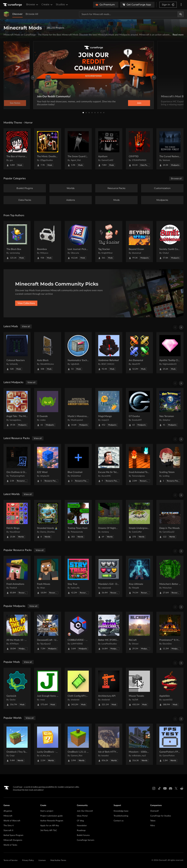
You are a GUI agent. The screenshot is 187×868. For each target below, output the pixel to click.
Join (139, 103)
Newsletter (82, 826)
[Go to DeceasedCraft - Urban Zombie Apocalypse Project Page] (48, 632)
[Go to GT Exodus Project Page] (139, 409)
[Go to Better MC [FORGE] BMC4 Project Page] (109, 632)
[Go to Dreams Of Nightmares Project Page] (109, 520)
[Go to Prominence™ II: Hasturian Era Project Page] (170, 632)
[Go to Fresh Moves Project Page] (48, 576)
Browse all (176, 179)
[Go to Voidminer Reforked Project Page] (109, 353)
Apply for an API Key (50, 826)
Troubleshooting (121, 816)
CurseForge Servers (86, 840)
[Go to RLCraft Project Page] (139, 632)
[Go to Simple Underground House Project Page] (139, 520)
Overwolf (154, 811)
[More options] (181, 5)
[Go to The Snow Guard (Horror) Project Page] (78, 149)
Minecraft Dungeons (13, 840)
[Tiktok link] (159, 788)
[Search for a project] (128, 14)
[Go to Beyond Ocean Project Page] (139, 242)
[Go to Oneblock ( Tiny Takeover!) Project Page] (17, 744)
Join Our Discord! (85, 811)
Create (47, 5)
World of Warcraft (12, 821)
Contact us (119, 821)
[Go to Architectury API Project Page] (109, 688)
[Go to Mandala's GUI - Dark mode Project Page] (109, 576)
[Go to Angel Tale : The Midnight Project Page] (17, 409)
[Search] (181, 14)
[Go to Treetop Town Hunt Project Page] (78, 520)
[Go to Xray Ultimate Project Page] (139, 576)
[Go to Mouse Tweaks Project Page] (139, 688)
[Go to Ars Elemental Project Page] (139, 353)
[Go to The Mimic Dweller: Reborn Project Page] (48, 149)
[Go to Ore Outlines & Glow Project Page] (17, 465)
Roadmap (81, 830)
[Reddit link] (182, 788)
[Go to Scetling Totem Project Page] (170, 465)
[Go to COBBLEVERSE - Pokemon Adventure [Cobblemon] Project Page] (78, 632)
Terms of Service (11, 860)
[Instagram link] (154, 788)
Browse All (32, 14)
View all (26, 326)
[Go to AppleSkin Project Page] (170, 688)
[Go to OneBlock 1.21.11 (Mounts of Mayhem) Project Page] (78, 744)
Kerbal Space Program (13, 835)
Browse (32, 5)
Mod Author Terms (58, 860)
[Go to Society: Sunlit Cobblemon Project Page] (170, 242)
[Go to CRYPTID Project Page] (139, 149)
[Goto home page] (13, 5)
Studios (62, 5)
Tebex (153, 821)
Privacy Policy (28, 860)
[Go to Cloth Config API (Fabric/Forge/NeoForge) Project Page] (78, 688)
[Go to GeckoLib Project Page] (17, 688)
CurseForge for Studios (161, 816)
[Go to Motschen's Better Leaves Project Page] (170, 576)
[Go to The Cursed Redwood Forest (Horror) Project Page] (170, 149)
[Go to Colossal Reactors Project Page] (17, 353)
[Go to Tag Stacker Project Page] (109, 242)
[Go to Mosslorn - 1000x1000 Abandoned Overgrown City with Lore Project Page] (139, 744)
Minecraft (8, 816)
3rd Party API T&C (49, 830)
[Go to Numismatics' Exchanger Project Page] (78, 353)
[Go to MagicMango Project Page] (109, 409)
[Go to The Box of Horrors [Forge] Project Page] (17, 149)
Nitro (153, 826)
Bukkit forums (83, 835)
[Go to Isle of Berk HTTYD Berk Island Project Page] (109, 744)
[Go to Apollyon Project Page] (109, 149)
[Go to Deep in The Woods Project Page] (170, 520)
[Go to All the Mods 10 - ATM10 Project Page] (17, 632)
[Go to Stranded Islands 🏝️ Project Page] (48, 520)
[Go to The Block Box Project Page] (17, 242)
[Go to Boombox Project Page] (48, 242)
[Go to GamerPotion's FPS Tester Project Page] (170, 744)
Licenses (42, 860)
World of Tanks (10, 845)
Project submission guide (51, 816)
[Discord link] (171, 788)
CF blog (80, 821)
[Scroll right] (181, 327)
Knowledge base (121, 811)
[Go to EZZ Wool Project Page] (48, 465)
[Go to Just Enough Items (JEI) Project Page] (48, 688)
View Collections (26, 303)
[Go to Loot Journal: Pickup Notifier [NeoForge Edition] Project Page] (78, 242)
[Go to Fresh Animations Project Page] (17, 576)
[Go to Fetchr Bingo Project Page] (17, 520)
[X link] (176, 788)
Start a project (47, 811)
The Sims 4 (9, 826)
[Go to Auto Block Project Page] (48, 353)
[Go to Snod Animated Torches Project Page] (139, 465)
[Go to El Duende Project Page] (48, 409)
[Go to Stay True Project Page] (78, 576)
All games (8, 811)
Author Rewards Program (52, 821)
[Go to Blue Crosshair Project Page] (78, 465)
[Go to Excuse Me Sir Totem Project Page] (109, 465)
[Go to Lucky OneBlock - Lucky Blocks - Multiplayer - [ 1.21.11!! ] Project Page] (48, 744)
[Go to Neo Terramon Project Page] (170, 409)
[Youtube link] (165, 788)
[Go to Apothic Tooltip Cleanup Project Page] (170, 353)
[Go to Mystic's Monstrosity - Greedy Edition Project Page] (78, 409)
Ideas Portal (82, 816)
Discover (17, 14)
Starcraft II (8, 830)
